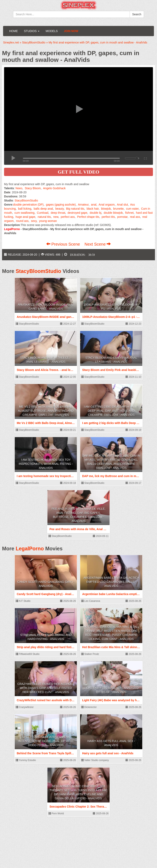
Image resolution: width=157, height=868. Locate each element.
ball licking (25, 209)
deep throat (58, 213)
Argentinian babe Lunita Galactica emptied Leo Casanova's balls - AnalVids (111, 582)
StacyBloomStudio (26, 200)
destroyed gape (78, 213)
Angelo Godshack (54, 188)
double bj (96, 213)
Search (137, 14)
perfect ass (68, 217)
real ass (135, 217)
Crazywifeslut (25, 707)
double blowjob (113, 213)
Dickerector (89, 707)
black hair (93, 209)
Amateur (83, 205)
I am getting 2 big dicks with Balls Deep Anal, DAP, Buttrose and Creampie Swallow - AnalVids (111, 411)
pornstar (122, 217)
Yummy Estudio (26, 760)
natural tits (44, 217)
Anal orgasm (107, 205)
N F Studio (23, 601)
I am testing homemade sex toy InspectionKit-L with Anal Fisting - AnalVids (46, 464)
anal (94, 205)
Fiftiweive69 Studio (28, 654)
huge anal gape (25, 217)
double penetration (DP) (28, 205)
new (56, 217)
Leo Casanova (91, 601)
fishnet (129, 213)
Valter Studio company (95, 760)
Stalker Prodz (90, 654)
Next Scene (98, 244)
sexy (34, 221)
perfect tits (108, 217)
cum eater (132, 209)
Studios (32, 31)
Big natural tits (75, 209)
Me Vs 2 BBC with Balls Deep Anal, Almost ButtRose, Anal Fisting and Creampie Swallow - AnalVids (46, 411)
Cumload (43, 213)
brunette (118, 209)
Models (52, 31)
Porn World (56, 813)
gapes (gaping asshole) (61, 205)
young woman (48, 221)
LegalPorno (30, 549)
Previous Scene (64, 244)
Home (13, 31)
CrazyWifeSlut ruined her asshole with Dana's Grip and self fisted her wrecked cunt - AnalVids (46, 688)
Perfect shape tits (88, 217)
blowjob (106, 209)
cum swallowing (25, 213)
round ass (22, 221)
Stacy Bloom (33, 188)
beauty (60, 209)
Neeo (19, 188)
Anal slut (122, 205)
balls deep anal (43, 209)
